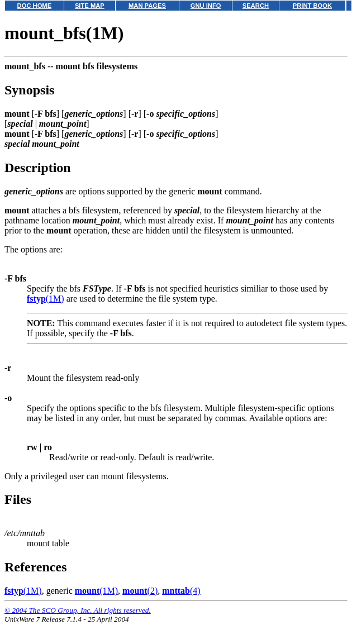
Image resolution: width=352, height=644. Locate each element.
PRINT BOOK (312, 6)
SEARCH (256, 6)
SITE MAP (90, 6)
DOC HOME (35, 6)
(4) (181, 591)
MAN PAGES (147, 6)
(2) (140, 591)
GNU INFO (206, 6)
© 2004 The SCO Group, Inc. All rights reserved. (78, 610)
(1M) (46, 299)
